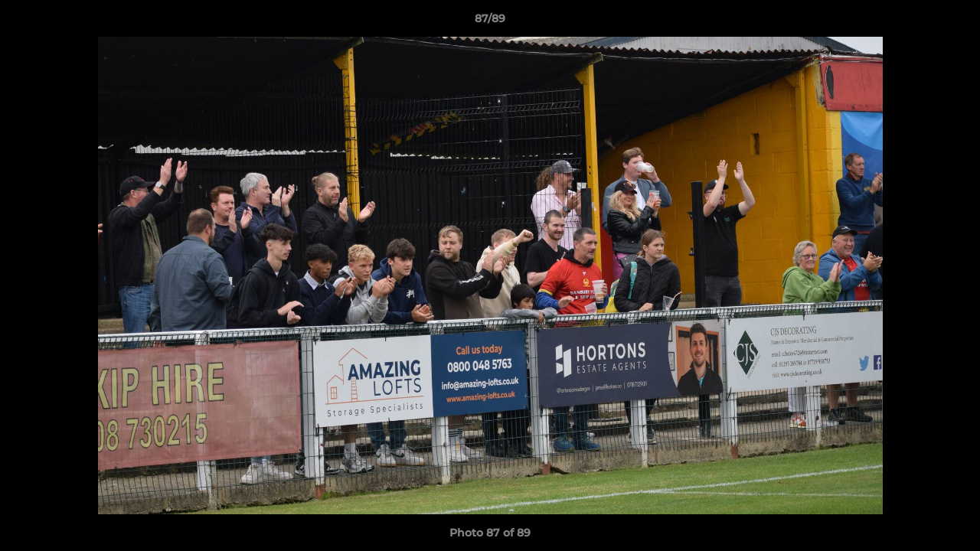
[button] (952, 22)
